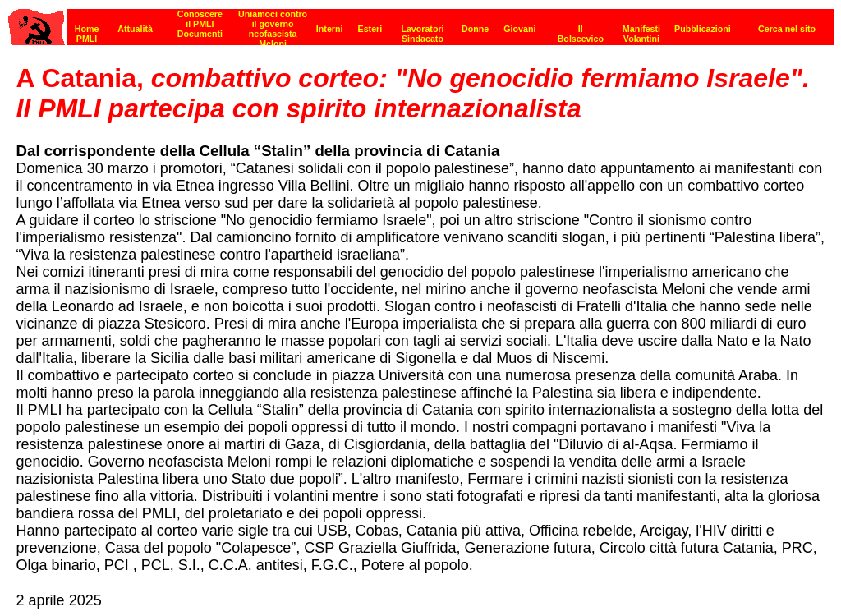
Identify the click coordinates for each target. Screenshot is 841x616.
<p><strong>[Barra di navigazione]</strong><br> (421, 23)
